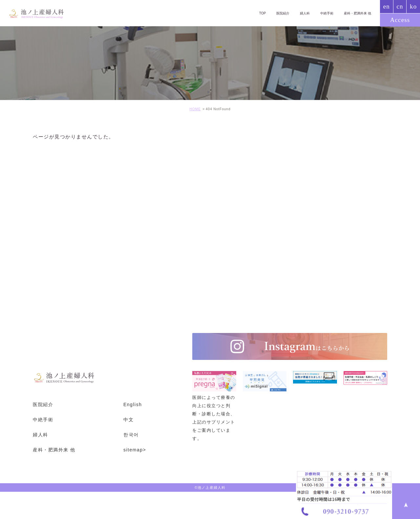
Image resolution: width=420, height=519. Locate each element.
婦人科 (299, 13)
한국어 (131, 435)
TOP (254, 13)
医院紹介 (276, 13)
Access (400, 20)
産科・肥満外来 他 (356, 13)
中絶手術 (323, 13)
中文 (128, 420)
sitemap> (135, 449)
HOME (195, 109)
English (133, 405)
